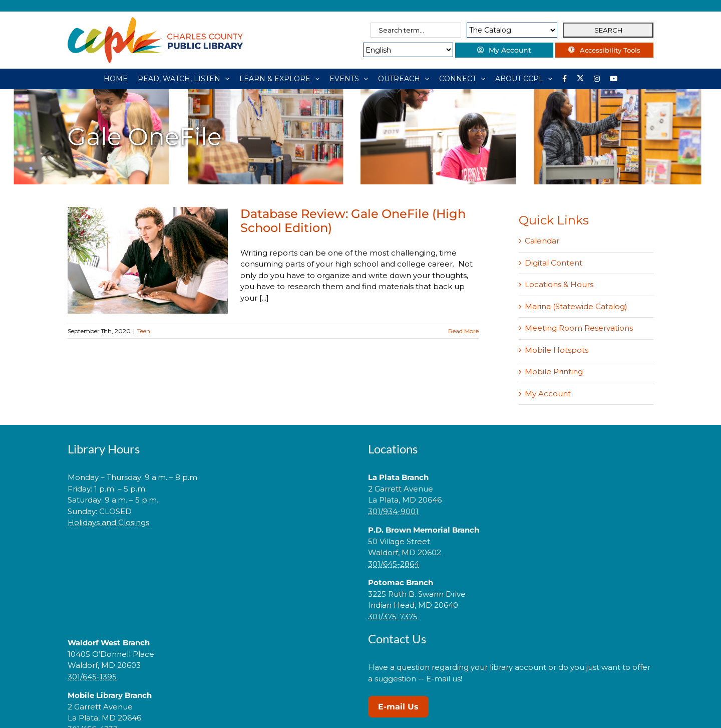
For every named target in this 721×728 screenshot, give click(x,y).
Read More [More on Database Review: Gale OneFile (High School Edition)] (463, 331)
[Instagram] (597, 79)
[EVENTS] (349, 79)
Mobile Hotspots (557, 350)
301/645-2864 (394, 564)
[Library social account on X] (580, 79)
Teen (144, 331)
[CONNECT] (462, 79)
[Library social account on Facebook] (565, 79)
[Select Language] (404, 50)
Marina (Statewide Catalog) (576, 306)
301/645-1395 (92, 677)
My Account (548, 394)
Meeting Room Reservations (579, 328)
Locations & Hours (559, 284)
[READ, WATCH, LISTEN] (184, 79)
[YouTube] (614, 79)
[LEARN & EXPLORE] (279, 79)
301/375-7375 (393, 617)
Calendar (542, 241)
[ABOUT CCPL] (524, 79)
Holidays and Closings (108, 522)
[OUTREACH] (404, 79)
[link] (210, 554)
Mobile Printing (554, 372)
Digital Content (554, 263)
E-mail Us (398, 707)
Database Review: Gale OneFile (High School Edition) (353, 221)
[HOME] (116, 79)
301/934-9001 (393, 511)
